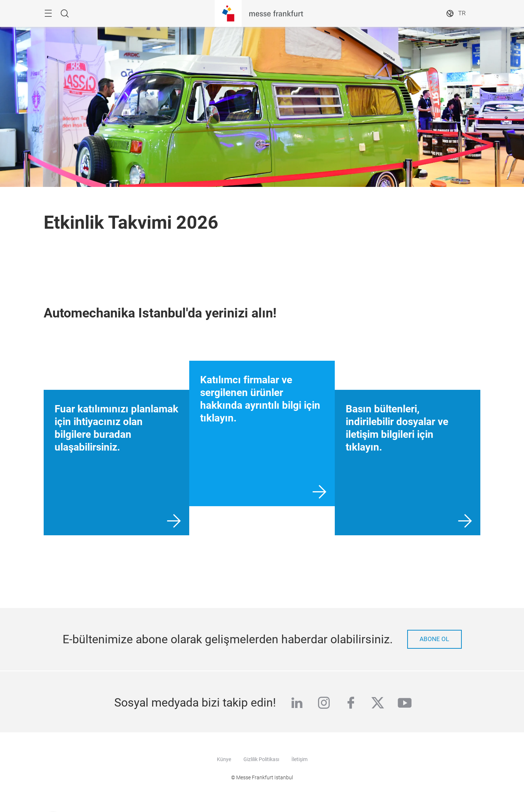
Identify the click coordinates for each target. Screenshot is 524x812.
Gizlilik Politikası (261, 759)
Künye (224, 759)
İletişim (299, 759)
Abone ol (434, 639)
